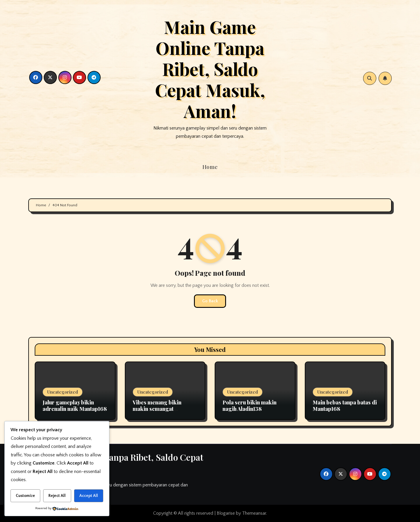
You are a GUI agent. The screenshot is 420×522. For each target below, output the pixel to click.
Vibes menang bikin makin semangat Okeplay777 (157, 409)
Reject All (57, 496)
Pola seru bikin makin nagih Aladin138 (250, 406)
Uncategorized (63, 392)
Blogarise (226, 513)
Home (210, 167)
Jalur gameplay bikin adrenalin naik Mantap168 (75, 406)
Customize (25, 496)
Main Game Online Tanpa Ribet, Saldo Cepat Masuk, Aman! (210, 69)
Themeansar (254, 513)
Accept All (89, 496)
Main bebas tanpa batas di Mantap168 (345, 406)
